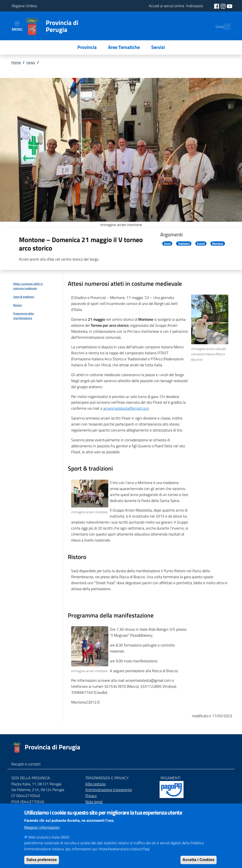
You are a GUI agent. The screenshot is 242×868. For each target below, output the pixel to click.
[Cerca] (225, 27)
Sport (167, 244)
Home (16, 62)
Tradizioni (184, 244)
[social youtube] (230, 6)
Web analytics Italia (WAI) (49, 843)
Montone (218, 244)
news (31, 62)
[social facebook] (217, 6)
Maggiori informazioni (42, 833)
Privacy (91, 796)
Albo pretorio (95, 784)
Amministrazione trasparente (109, 790)
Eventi (201, 244)
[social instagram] (224, 6)
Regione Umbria (24, 6)
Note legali (94, 802)
